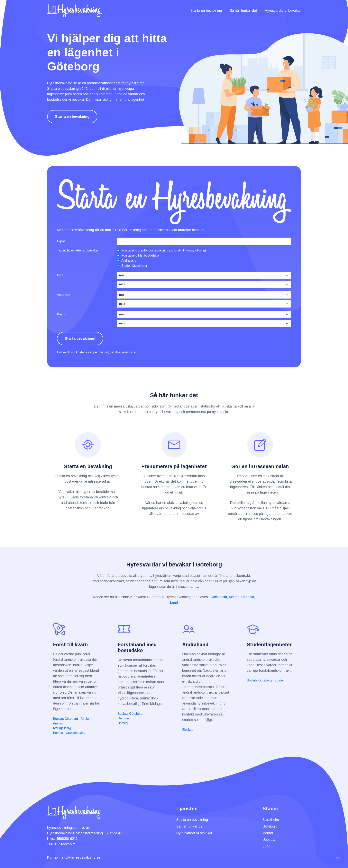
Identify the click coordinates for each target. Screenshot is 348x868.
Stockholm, (219, 597)
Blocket (188, 730)
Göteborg (270, 826)
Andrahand (129, 261)
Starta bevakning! (80, 338)
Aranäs (58, 723)
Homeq (123, 723)
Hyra (60, 275)
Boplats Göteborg (130, 714)
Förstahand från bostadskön (141, 255)
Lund (174, 602)
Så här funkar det (243, 11)
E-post (62, 241)
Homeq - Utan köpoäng (69, 733)
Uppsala (269, 840)
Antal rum (64, 295)
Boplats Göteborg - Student (266, 680)
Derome (123, 718)
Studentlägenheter (134, 266)
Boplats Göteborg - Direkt (71, 719)
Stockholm (271, 820)
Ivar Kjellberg (62, 728)
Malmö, (235, 597)
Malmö (268, 833)
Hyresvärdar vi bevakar (283, 11)
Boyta (61, 314)
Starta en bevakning (206, 11)
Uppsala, (248, 597)
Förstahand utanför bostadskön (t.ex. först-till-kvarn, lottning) (164, 250)
